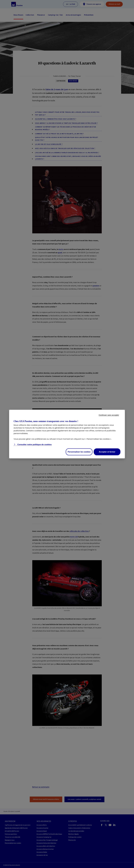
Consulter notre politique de (34, 444)
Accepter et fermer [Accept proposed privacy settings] (107, 452)
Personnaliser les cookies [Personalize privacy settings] (79, 452)
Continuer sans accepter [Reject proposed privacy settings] (109, 415)
